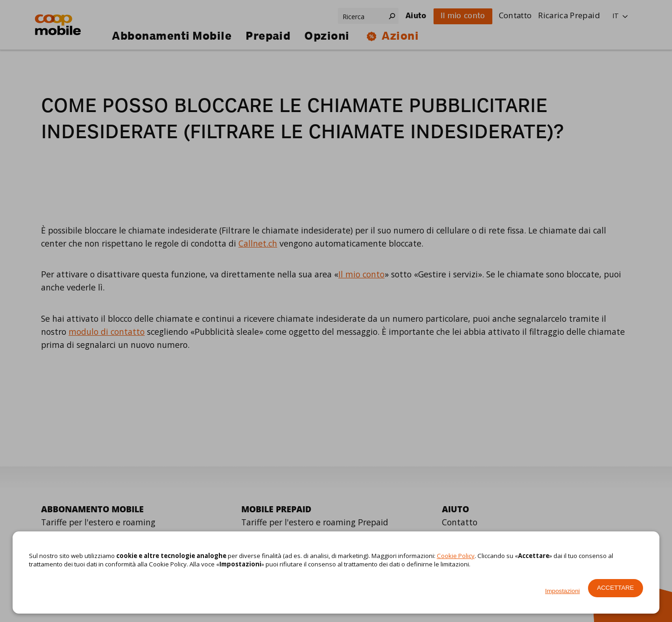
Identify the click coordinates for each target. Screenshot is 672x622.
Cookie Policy (456, 556)
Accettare (615, 588)
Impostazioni (562, 591)
